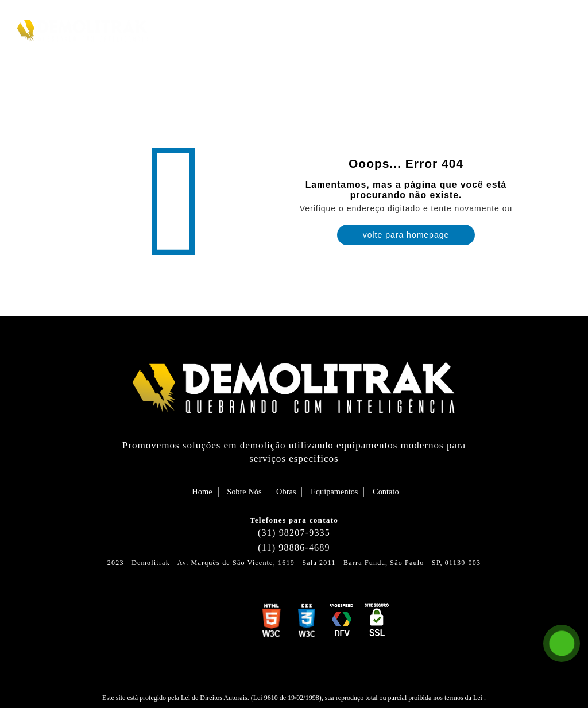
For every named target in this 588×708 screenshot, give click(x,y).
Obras (396, 29)
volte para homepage (406, 235)
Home (285, 29)
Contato (535, 29)
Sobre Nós (340, 29)
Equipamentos (463, 29)
